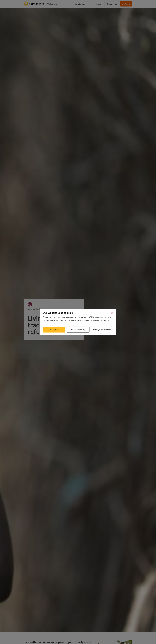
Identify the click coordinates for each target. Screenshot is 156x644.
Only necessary (78, 329)
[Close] (112, 313)
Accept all (54, 329)
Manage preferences (102, 329)
